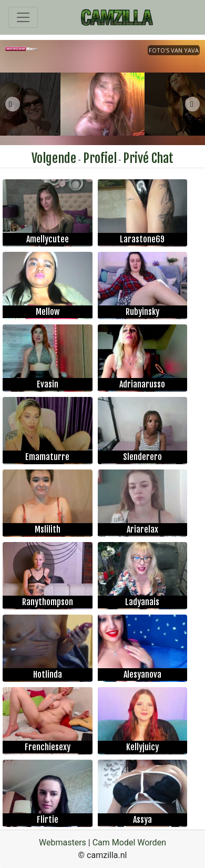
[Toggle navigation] (23, 17)
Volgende (54, 158)
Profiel (100, 158)
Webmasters (63, 843)
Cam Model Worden (129, 843)
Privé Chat (148, 158)
